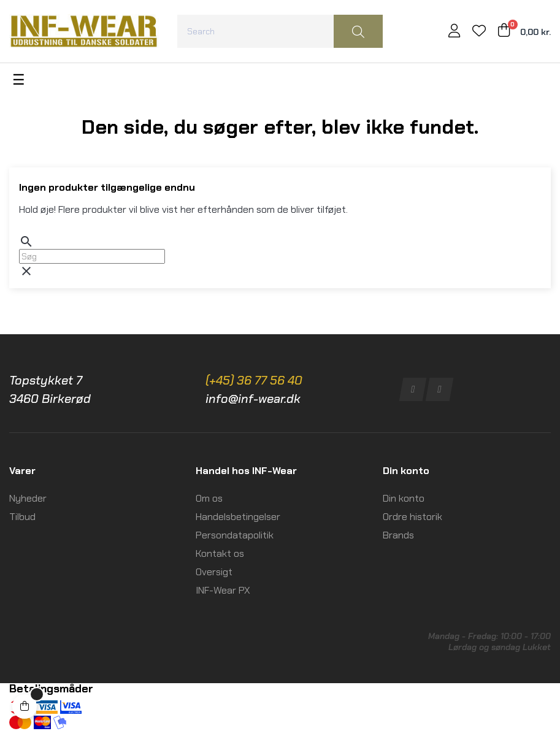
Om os (209, 498)
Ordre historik (412, 517)
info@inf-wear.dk (253, 399)
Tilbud (22, 517)
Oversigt (214, 572)
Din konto (404, 498)
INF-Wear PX (223, 590)
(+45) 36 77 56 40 (254, 380)
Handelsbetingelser (238, 517)
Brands (398, 535)
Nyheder (28, 498)
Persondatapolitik (235, 535)
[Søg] (92, 256)
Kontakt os (220, 553)
